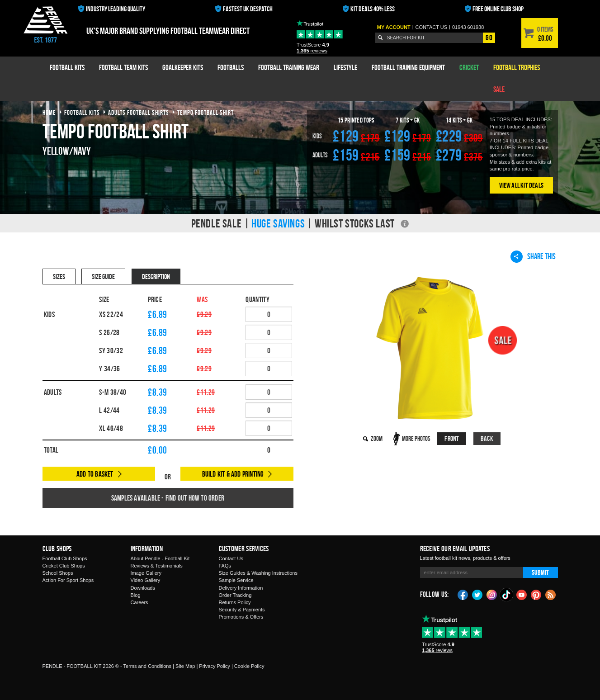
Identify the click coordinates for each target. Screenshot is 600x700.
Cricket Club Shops (64, 566)
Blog (136, 595)
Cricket (469, 67)
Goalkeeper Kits (183, 67)
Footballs (231, 67)
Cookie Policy (249, 666)
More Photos (416, 438)
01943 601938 (468, 27)
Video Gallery (146, 580)
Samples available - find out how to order (168, 498)
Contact (432, 27)
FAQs (225, 566)
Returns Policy (235, 602)
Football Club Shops (65, 558)
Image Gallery (146, 573)
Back (487, 438)
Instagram (492, 594)
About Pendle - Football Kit (160, 558)
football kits (82, 112)
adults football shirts (139, 112)
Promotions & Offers (241, 617)
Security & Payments (242, 610)
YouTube (522, 594)
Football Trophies (517, 67)
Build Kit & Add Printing (233, 474)
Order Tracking (235, 595)
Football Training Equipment (408, 67)
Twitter (477, 594)
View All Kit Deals (521, 185)
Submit (540, 572)
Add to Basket (95, 474)
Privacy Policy (214, 666)
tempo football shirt (206, 112)
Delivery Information (241, 588)
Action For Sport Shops (68, 580)
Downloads (143, 588)
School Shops (58, 573)
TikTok (507, 595)
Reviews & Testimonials (157, 566)
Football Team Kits (123, 67)
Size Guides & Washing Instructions (258, 573)
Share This (533, 256)
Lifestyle (345, 67)
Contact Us (231, 558)
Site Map (185, 666)
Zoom (377, 438)
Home (49, 112)
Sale (499, 89)
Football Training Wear (289, 67)
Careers (139, 602)
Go (489, 38)
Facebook (463, 594)
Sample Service (236, 580)
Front (452, 438)
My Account (394, 27)
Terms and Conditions (147, 666)
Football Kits (67, 67)
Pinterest (536, 594)
